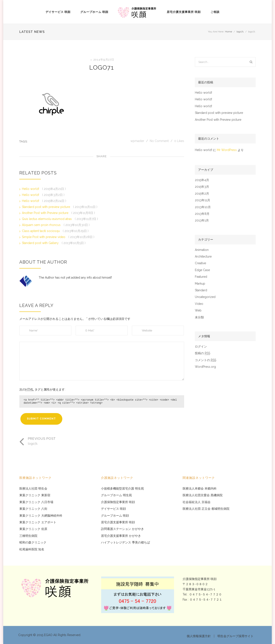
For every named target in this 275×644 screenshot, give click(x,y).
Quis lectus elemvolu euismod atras (47, 219)
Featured (201, 277)
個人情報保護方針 (199, 636)
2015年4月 (202, 180)
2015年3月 (202, 187)
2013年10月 (203, 207)
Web (198, 311)
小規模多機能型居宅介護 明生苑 (122, 489)
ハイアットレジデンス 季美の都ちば (125, 543)
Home (228, 32)
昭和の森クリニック (33, 543)
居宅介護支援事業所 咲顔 (184, 12)
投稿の (202, 353)
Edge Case (202, 270)
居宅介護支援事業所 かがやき (121, 536)
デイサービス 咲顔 (58, 12)
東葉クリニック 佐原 (33, 529)
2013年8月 (202, 214)
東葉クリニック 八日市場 (36, 502)
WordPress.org (205, 367)
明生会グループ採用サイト (235, 636)
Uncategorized (205, 297)
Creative (200, 263)
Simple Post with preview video (44, 237)
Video (199, 304)
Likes (179, 141)
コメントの (205, 360)
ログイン (201, 347)
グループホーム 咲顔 (94, 12)
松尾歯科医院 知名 (32, 549)
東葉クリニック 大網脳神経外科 (41, 516)
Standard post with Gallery (41, 243)
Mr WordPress (227, 150)
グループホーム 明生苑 (116, 495)
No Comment (159, 141)
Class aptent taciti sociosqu (41, 231)
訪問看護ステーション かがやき (122, 529)
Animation (202, 250)
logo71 (240, 32)
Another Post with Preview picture (46, 213)
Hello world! (31, 189)
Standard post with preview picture (46, 207)
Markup (200, 284)
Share (102, 156)
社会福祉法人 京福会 (197, 502)
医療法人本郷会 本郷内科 (200, 489)
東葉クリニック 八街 (33, 509)
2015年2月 (202, 194)
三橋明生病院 (28, 536)
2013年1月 (202, 221)
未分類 (199, 317)
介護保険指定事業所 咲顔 (118, 502)
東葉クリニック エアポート (38, 522)
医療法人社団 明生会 (33, 489)
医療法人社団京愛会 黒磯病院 (203, 495)
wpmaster (138, 141)
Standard (201, 290)
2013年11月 (202, 200)
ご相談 (215, 12)
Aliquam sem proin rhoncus (42, 225)
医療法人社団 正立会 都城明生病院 (206, 509)
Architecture (203, 257)
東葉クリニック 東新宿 (35, 495)
